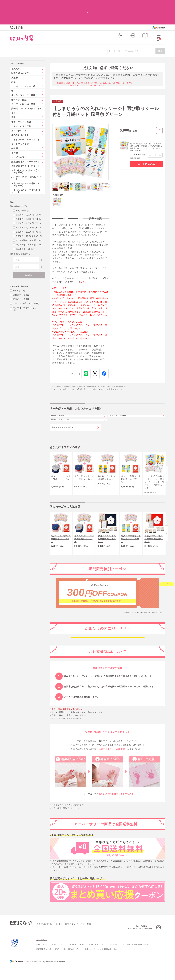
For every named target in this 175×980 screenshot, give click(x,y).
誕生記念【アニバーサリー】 (26, 142)
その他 (15, 133)
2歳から (107, 693)
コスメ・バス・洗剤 (21, 107)
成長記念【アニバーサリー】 (26, 147)
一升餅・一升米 (131, 370)
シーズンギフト (19, 138)
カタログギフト (19, 111)
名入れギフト (18, 49)
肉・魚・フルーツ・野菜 (23, 76)
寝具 (14, 98)
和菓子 (15, 63)
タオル (15, 94)
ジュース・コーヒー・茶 (23, 67)
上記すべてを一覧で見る (63, 420)
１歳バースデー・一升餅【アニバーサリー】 (102, 370)
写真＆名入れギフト (21, 54)
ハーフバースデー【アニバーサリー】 (27, 159)
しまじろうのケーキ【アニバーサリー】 (27, 172)
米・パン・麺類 (19, 80)
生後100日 (107, 662)
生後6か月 (107, 672)
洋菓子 (15, 58)
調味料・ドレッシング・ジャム (27, 89)
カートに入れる (146, 145)
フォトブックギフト (21, 124)
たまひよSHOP (56, 370)
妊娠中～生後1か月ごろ (107, 641)
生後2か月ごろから (108, 651)
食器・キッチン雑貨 (21, 102)
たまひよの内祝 (73, 370)
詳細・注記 (96, 199)
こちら (84, 265)
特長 (65, 199)
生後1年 (107, 682)
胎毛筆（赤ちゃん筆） (64, 410)
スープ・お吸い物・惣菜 (23, 85)
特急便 (15, 129)
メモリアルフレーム (121, 402)
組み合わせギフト (20, 116)
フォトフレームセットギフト (26, 120)
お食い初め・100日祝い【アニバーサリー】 (26, 152)
